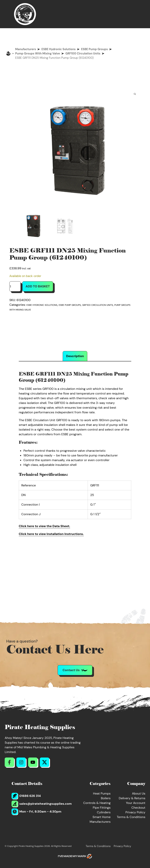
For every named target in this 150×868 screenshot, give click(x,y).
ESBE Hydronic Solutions (58, 49)
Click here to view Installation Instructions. (51, 534)
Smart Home (102, 817)
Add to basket (38, 286)
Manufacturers (26, 49)
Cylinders (104, 812)
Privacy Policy (135, 812)
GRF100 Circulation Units (83, 53)
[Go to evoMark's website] (75, 856)
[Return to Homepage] (25, 14)
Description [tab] (75, 356)
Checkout (138, 808)
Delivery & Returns (132, 798)
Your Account (136, 803)
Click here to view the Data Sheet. (44, 526)
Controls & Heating (97, 803)
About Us (139, 793)
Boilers (106, 798)
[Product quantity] (15, 286)
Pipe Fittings (102, 808)
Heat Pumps (102, 793)
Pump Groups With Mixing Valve (38, 53)
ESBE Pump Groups (94, 49)
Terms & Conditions (131, 817)
